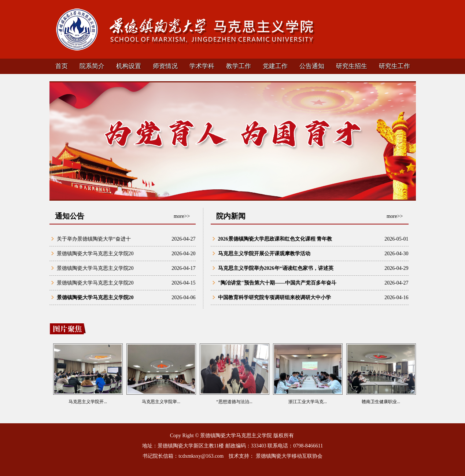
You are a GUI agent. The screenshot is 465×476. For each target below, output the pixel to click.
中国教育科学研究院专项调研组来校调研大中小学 (274, 297)
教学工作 (239, 66)
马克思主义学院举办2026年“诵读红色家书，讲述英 (276, 268)
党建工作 (275, 66)
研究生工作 (394, 66)
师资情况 (165, 66)
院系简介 (92, 66)
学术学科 (202, 66)
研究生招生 (352, 66)
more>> (182, 216)
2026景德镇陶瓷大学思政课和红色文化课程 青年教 (275, 239)
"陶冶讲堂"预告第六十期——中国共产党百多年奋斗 (277, 283)
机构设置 (129, 66)
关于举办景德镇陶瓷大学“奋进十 (94, 239)
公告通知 (312, 66)
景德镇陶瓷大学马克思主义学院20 (95, 254)
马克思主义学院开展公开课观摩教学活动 (264, 254)
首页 (62, 66)
